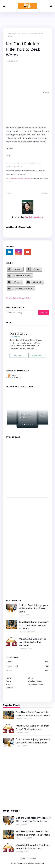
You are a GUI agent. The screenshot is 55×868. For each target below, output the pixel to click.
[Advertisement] (15, 548)
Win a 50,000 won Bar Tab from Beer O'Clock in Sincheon (33, 642)
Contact (37, 282)
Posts (12, 375)
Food (28, 662)
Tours (36, 269)
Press (17, 282)
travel (28, 670)
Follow (18, 355)
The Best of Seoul (23, 289)
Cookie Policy (25, 298)
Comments (14, 378)
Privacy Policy (12, 298)
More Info (37, 355)
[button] (22, 424)
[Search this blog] (22, 313)
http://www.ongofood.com (14, 167)
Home (10, 33)
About (17, 269)
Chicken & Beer (22, 276)
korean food (28, 666)
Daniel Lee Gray (33, 217)
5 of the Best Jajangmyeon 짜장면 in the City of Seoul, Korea (34, 608)
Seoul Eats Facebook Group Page (21, 178)
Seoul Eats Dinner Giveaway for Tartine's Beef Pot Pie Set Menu (34, 625)
